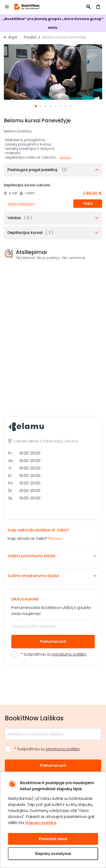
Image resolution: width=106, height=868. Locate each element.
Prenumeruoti (53, 641)
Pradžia (30, 37)
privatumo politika (69, 654)
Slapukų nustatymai (53, 854)
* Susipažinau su (53, 654)
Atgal (13, 37)
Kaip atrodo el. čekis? (49, 534)
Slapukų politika (41, 823)
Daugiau (65, 158)
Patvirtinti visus (53, 839)
